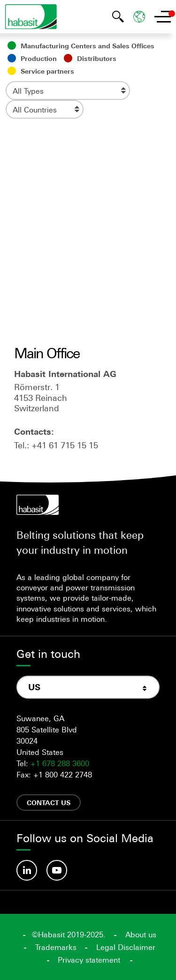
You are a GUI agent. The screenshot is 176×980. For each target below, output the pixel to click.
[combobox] (68, 90)
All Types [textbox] (28, 91)
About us (141, 935)
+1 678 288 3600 (60, 763)
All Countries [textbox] (35, 110)
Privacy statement (89, 960)
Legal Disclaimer (126, 947)
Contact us (49, 803)
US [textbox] (34, 687)
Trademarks (56, 947)
